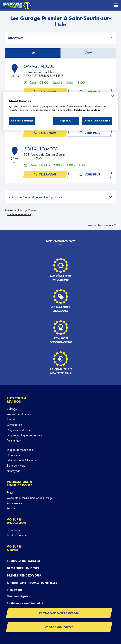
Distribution (13, 455)
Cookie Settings (22, 121)
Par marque (14, 530)
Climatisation (14, 425)
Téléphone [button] (45, 133)
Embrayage (14, 471)
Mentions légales (18, 596)
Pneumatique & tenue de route (20, 484)
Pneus (10, 493)
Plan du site (15, 590)
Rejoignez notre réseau (59, 613)
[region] (60, 111)
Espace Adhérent (59, 627)
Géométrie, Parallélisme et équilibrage (30, 498)
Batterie (12, 419)
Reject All (66, 121)
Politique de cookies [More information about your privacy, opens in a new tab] (87, 110)
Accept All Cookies (97, 121)
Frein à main (14, 441)
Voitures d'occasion (17, 521)
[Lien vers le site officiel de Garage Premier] (16, 5)
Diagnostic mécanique (20, 450)
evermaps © (109, 225)
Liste (33, 53)
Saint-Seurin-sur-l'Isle (19, 214)
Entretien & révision (17, 400)
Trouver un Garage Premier (21, 210)
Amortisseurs (14, 503)
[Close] (113, 96)
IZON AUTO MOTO (41, 149)
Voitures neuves (14, 548)
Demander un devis (23, 568)
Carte (88, 53)
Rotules (11, 508)
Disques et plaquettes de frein (24, 435)
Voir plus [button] (90, 133)
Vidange (12, 409)
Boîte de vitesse (16, 466)
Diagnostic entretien (19, 430)
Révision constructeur (19, 414)
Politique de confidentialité (25, 603)
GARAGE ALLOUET (40, 67)
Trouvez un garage (24, 561)
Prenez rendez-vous (24, 576)
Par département (17, 535)
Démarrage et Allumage (21, 460)
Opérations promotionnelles (32, 583)
